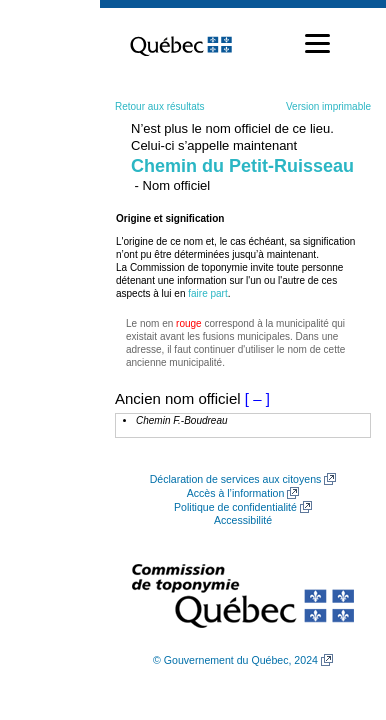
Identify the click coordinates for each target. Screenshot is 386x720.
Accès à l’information (236, 493)
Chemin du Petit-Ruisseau (242, 166)
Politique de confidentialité (235, 507)
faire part (207, 293)
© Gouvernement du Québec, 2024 (235, 660)
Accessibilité (243, 520)
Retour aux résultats (160, 106)
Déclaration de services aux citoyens (236, 479)
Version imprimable (328, 106)
